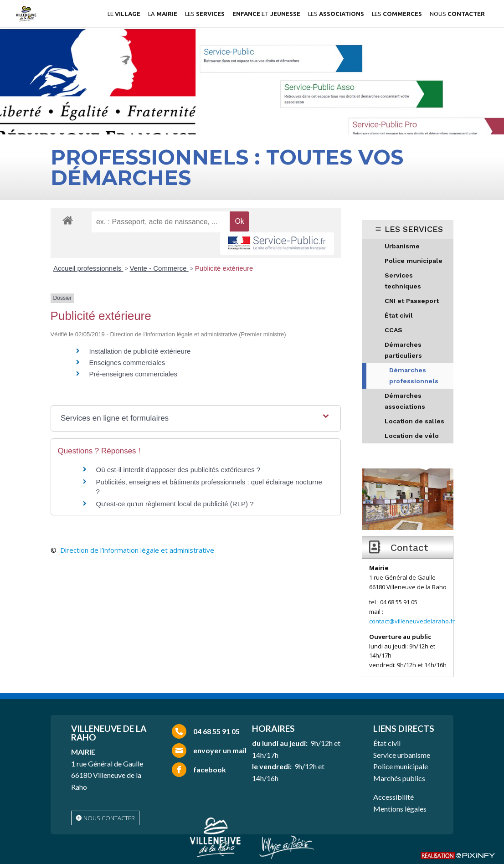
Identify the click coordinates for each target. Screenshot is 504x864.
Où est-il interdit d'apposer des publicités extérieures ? (178, 470)
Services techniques (403, 281)
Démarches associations (405, 401)
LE (124, 14)
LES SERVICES (414, 229)
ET (266, 14)
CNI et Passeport (412, 301)
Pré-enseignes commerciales (133, 374)
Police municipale (414, 261)
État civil (399, 315)
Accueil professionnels (88, 268)
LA (163, 14)
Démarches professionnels (414, 375)
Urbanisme (402, 246)
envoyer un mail (220, 750)
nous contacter (109, 818)
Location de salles (414, 421)
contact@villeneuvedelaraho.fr (412, 621)
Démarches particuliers (403, 350)
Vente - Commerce (159, 268)
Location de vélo (412, 436)
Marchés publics (399, 778)
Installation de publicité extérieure (140, 351)
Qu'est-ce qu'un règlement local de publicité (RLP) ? (175, 504)
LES (205, 14)
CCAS (393, 330)
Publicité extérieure (224, 268)
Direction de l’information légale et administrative (137, 550)
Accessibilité (393, 797)
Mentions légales (400, 809)
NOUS (457, 14)
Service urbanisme (402, 755)
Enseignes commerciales (127, 363)
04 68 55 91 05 (216, 731)
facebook (210, 769)
